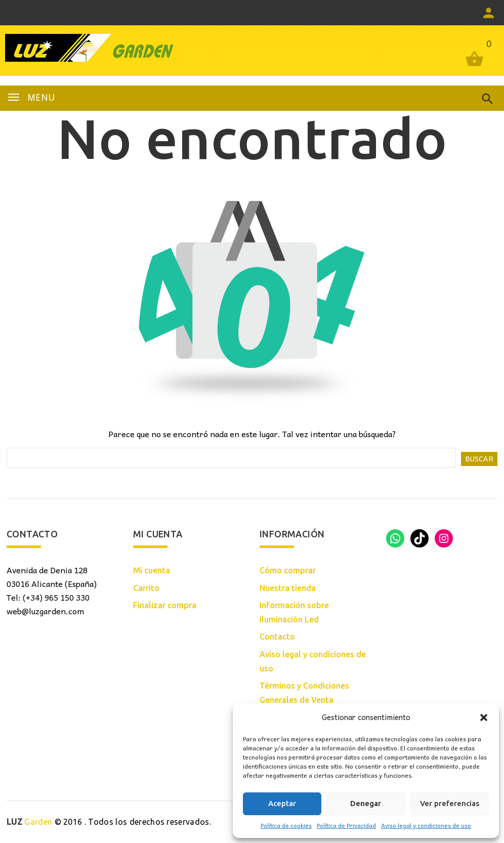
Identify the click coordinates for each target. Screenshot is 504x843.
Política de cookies (286, 825)
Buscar (479, 459)
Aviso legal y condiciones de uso (426, 825)
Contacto (277, 637)
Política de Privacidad (346, 825)
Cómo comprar (288, 570)
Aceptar (282, 803)
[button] (484, 718)
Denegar (366, 803)
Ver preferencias (450, 803)
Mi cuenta (152, 570)
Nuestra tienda (288, 588)
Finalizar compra (165, 605)
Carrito (146, 588)
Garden (29, 822)
